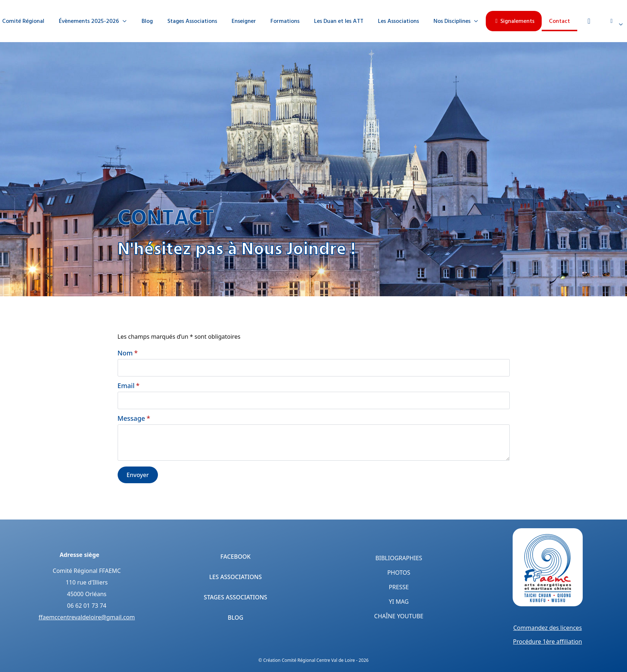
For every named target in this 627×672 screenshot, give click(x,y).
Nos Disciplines (452, 21)
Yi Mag (399, 602)
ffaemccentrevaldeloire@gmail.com (87, 617)
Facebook (235, 557)
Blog (147, 21)
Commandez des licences (548, 628)
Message (134, 418)
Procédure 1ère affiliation (547, 642)
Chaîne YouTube (399, 616)
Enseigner (244, 21)
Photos (399, 573)
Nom (128, 353)
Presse (399, 587)
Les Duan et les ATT (339, 21)
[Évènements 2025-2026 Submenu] (127, 21)
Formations (285, 21)
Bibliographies (399, 558)
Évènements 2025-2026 (89, 21)
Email (129, 386)
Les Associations (398, 21)
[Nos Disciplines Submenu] (478, 21)
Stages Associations (192, 21)
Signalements (514, 21)
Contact (559, 21)
